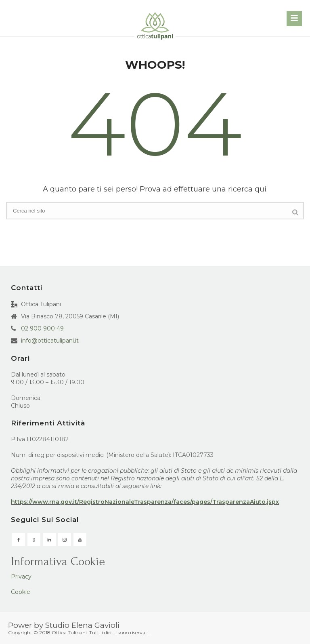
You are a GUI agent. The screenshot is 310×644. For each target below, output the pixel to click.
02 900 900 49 (42, 328)
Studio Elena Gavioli (82, 625)
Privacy (21, 577)
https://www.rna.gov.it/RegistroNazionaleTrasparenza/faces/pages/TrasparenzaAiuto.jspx (145, 502)
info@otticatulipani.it (50, 341)
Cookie (21, 592)
